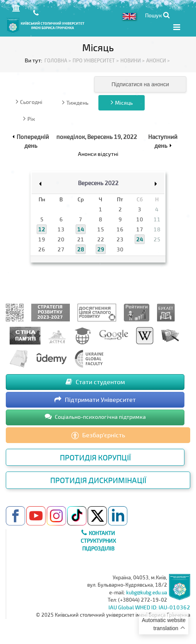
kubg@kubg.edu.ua (147, 592)
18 (157, 229)
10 (140, 219)
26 (42, 249)
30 (120, 249)
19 (42, 239)
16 (120, 229)
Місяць (122, 102)
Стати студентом (95, 382)
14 (81, 229)
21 (81, 239)
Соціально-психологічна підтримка (95, 417)
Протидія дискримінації (98, 480)
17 (140, 229)
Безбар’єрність (98, 435)
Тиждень (75, 102)
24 (140, 239)
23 (120, 239)
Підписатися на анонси (140, 84)
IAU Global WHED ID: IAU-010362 (149, 607)
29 (101, 249)
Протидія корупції (95, 457)
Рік (29, 119)
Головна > (58, 60)
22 (101, 239)
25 (157, 239)
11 (157, 219)
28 (81, 249)
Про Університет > (96, 60)
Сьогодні (29, 102)
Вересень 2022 (98, 183)
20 (61, 239)
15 (101, 229)
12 (42, 229)
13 (61, 229)
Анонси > (158, 60)
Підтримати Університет (95, 399)
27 (61, 249)
